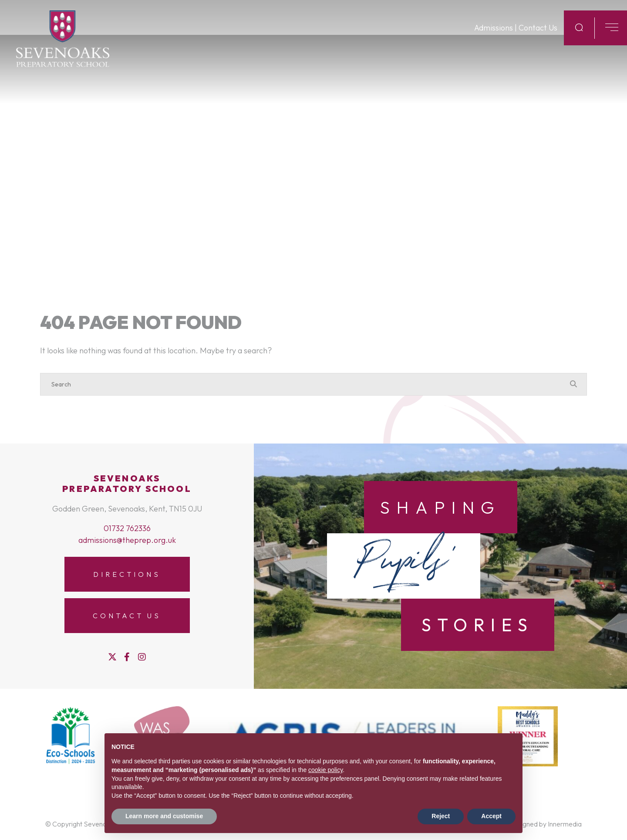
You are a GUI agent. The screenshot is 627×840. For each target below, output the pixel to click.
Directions (127, 574)
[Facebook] (127, 657)
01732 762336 (127, 528)
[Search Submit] (579, 39)
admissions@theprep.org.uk (127, 540)
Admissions (494, 39)
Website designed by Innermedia (533, 824)
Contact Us (538, 39)
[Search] (305, 384)
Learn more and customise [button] (164, 816)
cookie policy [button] (325, 770)
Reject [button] (441, 816)
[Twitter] (112, 657)
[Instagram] (142, 657)
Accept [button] (491, 816)
